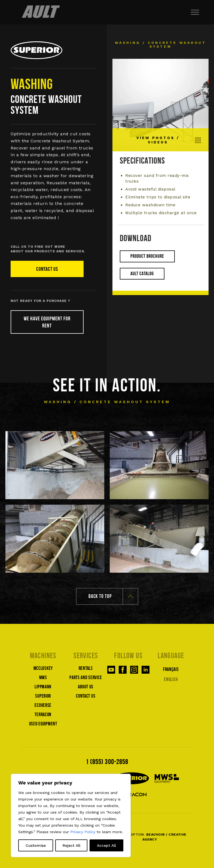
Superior (43, 696)
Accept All (106, 845)
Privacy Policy (83, 832)
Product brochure (147, 256)
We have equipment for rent (47, 322)
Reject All (71, 845)
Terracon (43, 714)
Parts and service (86, 677)
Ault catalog (142, 274)
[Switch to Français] (171, 669)
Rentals (86, 668)
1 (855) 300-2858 (107, 762)
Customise (36, 845)
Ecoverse (43, 705)
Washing (128, 43)
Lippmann (43, 687)
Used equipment (43, 724)
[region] (71, 815)
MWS (43, 677)
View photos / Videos (169, 140)
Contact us (47, 269)
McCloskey (43, 668)
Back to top (111, 596)
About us (86, 687)
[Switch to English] (171, 679)
